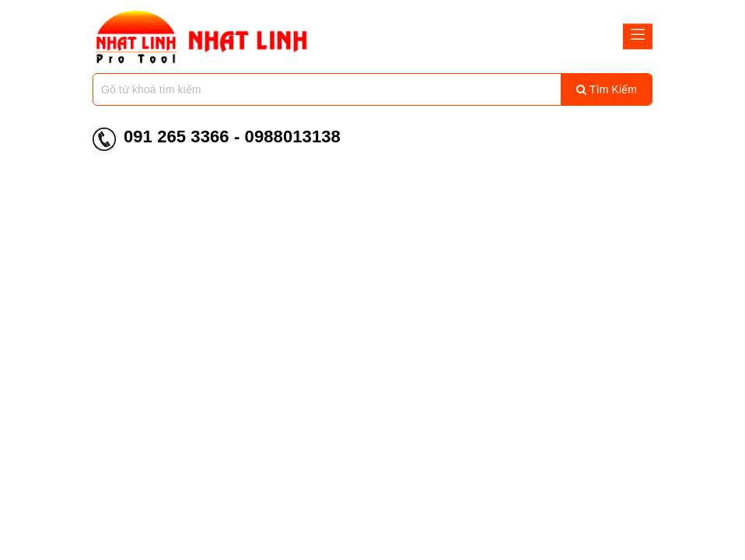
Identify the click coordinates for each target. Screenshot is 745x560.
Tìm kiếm (607, 89)
